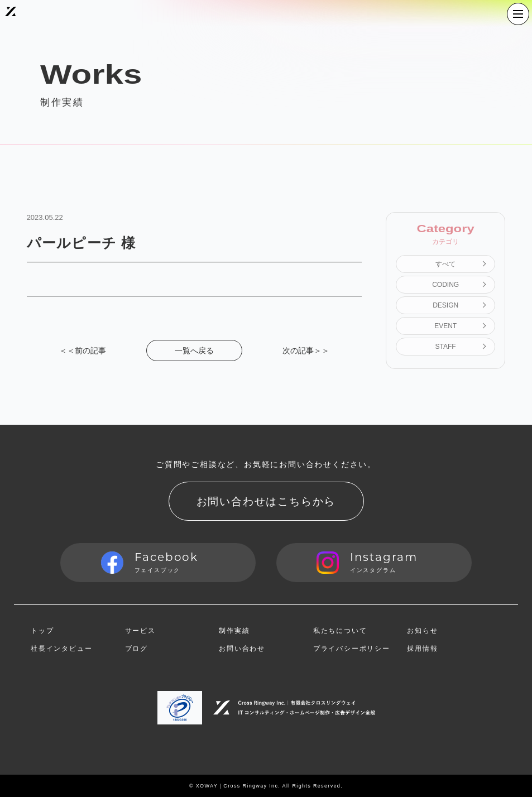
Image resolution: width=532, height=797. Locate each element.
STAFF (446, 347)
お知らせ (422, 631)
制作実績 (234, 631)
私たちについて (340, 631)
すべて (445, 264)
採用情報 (422, 649)
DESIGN (445, 305)
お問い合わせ (242, 649)
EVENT (445, 326)
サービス (140, 631)
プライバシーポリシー (352, 649)
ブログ (136, 649)
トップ (42, 631)
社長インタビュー (61, 649)
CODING (445, 285)
